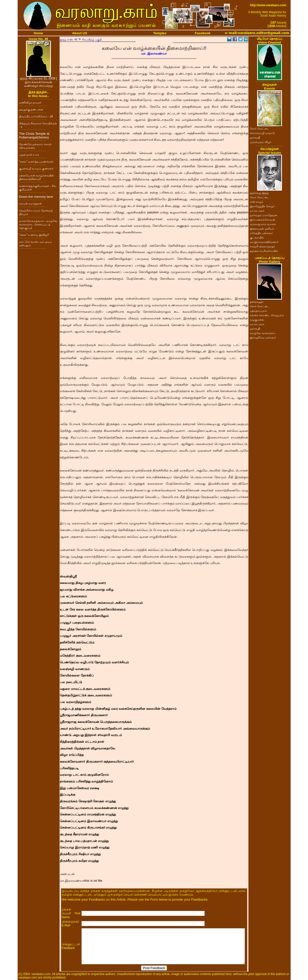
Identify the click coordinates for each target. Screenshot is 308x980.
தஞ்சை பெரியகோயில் (264, 251)
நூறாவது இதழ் (259, 193)
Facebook (203, 33)
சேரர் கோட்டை (260, 129)
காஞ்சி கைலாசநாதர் (262, 246)
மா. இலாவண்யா (154, 53)
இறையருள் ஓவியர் (262, 229)
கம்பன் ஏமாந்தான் (31, 203)
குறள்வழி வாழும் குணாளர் (36, 169)
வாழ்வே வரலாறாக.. (263, 333)
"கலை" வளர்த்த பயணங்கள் (36, 162)
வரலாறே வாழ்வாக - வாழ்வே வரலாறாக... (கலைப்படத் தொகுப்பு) (38, 224)
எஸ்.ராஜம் (257, 202)
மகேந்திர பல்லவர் (261, 233)
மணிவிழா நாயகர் (30, 102)
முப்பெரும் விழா (261, 142)
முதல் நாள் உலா (29, 155)
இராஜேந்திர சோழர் (262, 206)
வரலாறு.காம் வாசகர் (263, 224)
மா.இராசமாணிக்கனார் (264, 242)
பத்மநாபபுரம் (258, 311)
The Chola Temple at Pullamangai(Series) (34, 135)
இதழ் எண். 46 (69, 39)
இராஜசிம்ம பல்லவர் (263, 338)
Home (38, 33)
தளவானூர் (257, 302)
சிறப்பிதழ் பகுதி (92, 39)
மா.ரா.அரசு (257, 211)
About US (80, 33)
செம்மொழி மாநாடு (262, 133)
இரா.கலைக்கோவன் (263, 220)
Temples (160, 33)
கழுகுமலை (257, 320)
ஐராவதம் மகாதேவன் (264, 215)
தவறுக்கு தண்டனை (31, 109)
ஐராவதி (255, 137)
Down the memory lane (36, 197)
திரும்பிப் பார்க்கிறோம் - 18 (36, 116)
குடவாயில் (257, 237)
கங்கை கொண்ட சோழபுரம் (267, 315)
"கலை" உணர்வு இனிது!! (34, 235)
